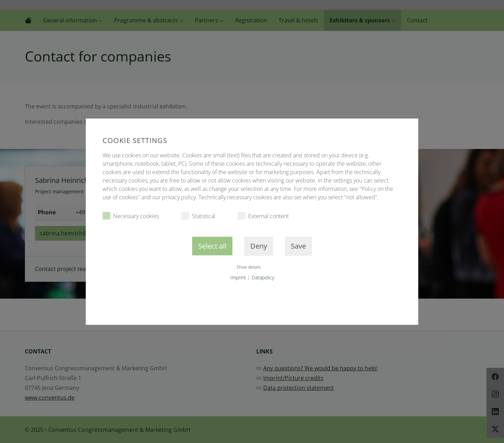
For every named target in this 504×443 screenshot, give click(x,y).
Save (298, 246)
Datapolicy (263, 277)
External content (263, 216)
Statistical (198, 216)
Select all (212, 246)
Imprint (238, 277)
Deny (259, 246)
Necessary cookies (131, 216)
